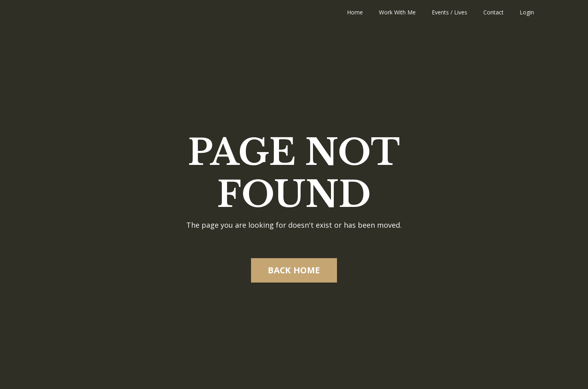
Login (527, 12)
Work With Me (397, 12)
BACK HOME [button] (294, 270)
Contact (493, 12)
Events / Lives (449, 12)
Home (355, 12)
